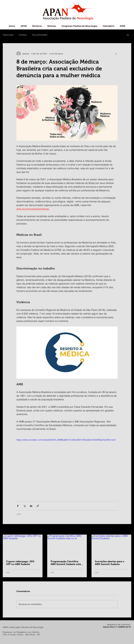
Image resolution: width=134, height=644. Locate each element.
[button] (128, 35)
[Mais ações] (116, 54)
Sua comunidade (40, 35)
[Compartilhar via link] (38, 506)
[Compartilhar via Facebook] (18, 506)
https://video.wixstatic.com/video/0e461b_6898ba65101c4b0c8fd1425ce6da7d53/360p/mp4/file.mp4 (66, 440)
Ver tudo (128, 530)
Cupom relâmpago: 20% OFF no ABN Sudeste (20, 563)
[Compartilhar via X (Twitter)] (24, 506)
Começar (23, 35)
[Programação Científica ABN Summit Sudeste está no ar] (67, 546)
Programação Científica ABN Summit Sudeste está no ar (66, 563)
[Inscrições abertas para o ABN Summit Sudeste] (111, 546)
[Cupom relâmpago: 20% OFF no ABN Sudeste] (23, 546)
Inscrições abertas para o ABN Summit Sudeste (110, 563)
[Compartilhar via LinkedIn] (31, 506)
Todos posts (8, 35)
